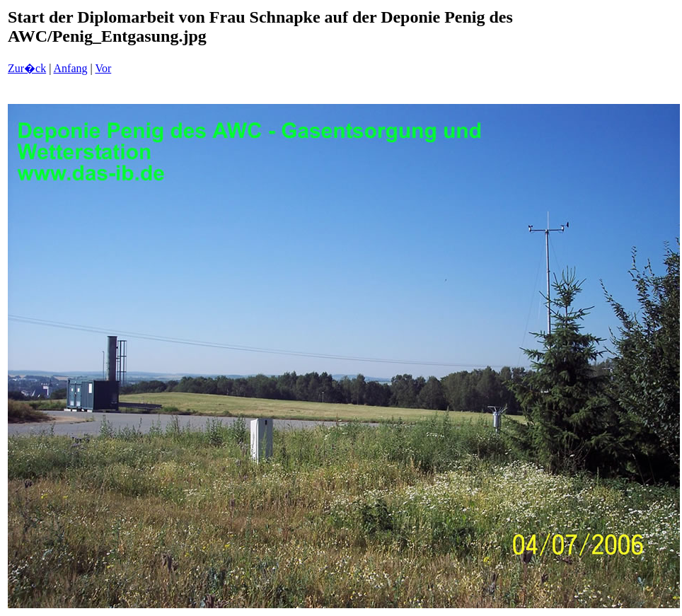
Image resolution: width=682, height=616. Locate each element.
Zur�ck (27, 68)
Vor (103, 68)
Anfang (71, 68)
